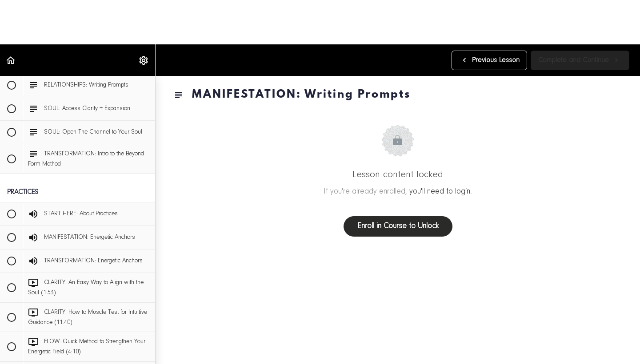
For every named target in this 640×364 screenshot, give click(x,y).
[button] (11, 60)
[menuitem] (144, 60)
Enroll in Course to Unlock (398, 226)
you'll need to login (440, 192)
